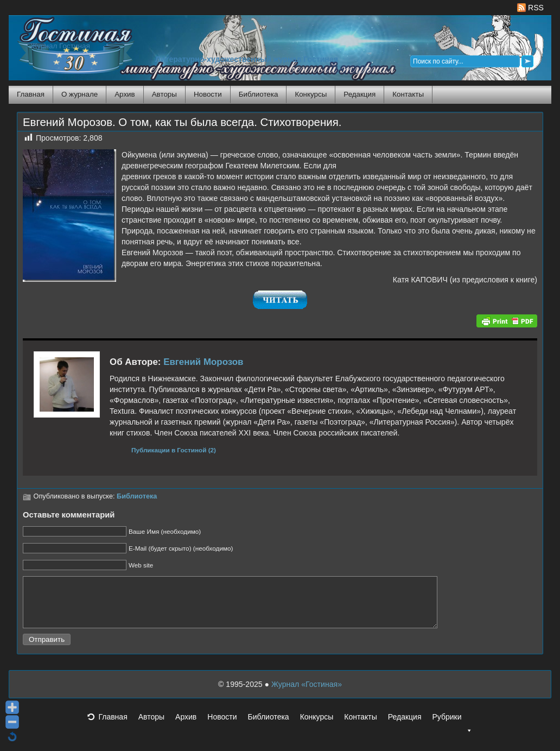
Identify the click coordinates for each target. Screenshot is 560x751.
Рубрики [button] (452, 730)
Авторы (164, 94)
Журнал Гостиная (60, 46)
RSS (530, 8)
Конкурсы (311, 94)
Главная (31, 94)
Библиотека (259, 94)
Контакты (408, 94)
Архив (125, 94)
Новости (208, 94)
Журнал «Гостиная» (307, 694)
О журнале (79, 94)
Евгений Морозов (203, 362)
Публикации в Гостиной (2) (174, 450)
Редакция (359, 94)
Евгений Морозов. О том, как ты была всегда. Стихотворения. (182, 122)
